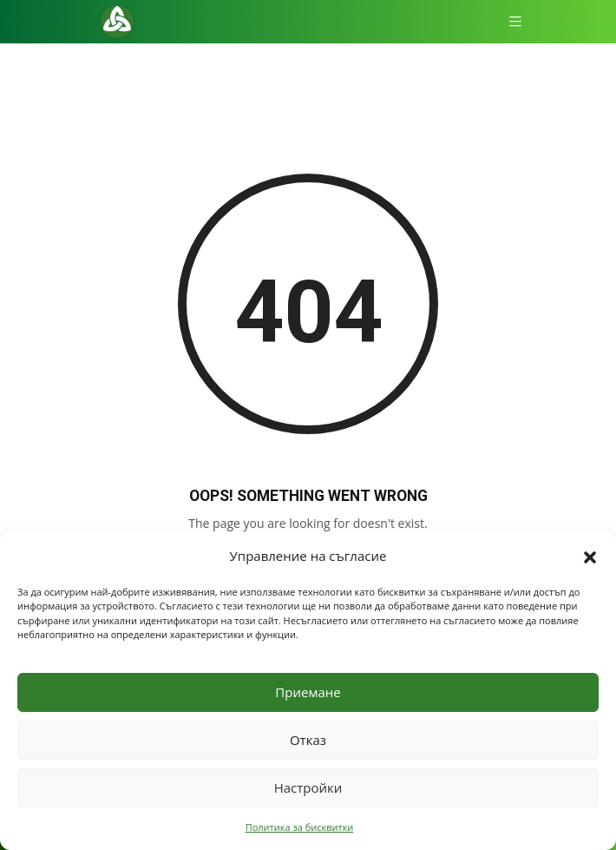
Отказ (308, 740)
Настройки (308, 787)
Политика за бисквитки (300, 827)
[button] (590, 556)
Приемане (308, 692)
